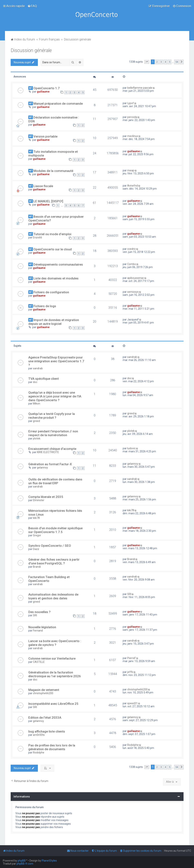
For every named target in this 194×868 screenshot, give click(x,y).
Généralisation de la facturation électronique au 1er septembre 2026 (55, 674)
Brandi (37, 567)
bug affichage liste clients (47, 731)
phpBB (22, 861)
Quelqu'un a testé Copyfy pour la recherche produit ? (52, 416)
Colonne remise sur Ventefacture (52, 658)
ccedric (132, 249)
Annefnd (133, 186)
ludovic (131, 448)
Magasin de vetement (44, 690)
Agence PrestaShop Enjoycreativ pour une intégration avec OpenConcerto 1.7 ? (56, 361)
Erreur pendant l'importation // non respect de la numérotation (53, 433)
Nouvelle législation (42, 627)
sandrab (38, 368)
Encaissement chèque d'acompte (52, 449)
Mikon (37, 404)
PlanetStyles (49, 861)
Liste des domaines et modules (56, 278)
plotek (37, 438)
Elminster (39, 500)
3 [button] (161, 62)
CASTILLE (39, 662)
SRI (129, 594)
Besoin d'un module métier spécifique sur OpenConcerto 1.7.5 (55, 530)
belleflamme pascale (140, 88)
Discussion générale (31, 50)
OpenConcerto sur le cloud (53, 249)
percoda (132, 117)
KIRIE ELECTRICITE (48, 452)
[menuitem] (32, 6)
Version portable (45, 136)
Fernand (38, 631)
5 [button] (170, 62)
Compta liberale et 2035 (46, 497)
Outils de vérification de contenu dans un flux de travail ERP (55, 481)
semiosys (133, 292)
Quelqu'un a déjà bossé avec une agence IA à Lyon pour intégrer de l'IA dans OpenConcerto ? (55, 396)
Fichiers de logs (45, 306)
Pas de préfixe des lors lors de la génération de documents (52, 747)
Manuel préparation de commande (58, 104)
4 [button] (165, 62)
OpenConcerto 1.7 (47, 88)
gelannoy (42, 468)
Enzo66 (37, 237)
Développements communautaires (58, 264)
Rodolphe (39, 752)
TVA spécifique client (44, 379)
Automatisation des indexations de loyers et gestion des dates (53, 596)
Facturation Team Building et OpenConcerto (49, 579)
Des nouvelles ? (39, 612)
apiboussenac (136, 278)
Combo (132, 264)
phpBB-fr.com (25, 864)
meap (131, 170)
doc (35, 382)
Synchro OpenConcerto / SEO (50, 546)
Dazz (36, 549)
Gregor (37, 535)
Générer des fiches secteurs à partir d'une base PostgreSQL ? (54, 561)
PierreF (132, 658)
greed (36, 421)
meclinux (133, 136)
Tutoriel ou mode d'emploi (52, 234)
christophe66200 (43, 693)
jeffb (130, 672)
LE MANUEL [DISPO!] (48, 201)
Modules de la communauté (53, 171)
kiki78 (36, 518)
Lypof (131, 103)
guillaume (43, 92)
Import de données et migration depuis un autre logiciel (54, 322)
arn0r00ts (39, 735)
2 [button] (157, 62)
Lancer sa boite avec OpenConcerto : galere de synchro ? (55, 643)
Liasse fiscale (43, 186)
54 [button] (177, 62)
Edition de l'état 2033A (45, 718)
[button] (147, 62)
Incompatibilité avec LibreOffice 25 (53, 704)
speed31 (132, 703)
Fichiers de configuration (51, 292)
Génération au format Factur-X (50, 464)
